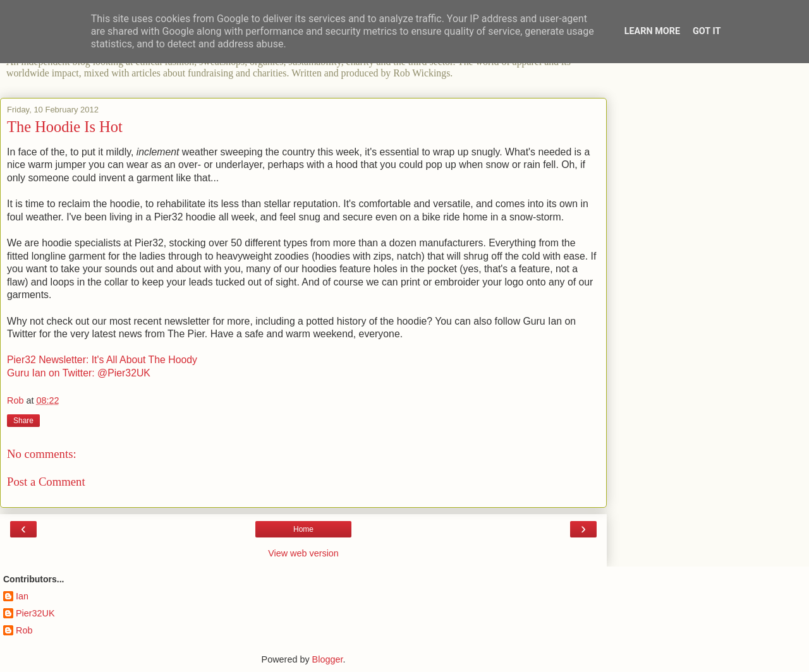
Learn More (652, 31)
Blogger (328, 659)
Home (303, 529)
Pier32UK (35, 613)
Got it (707, 31)
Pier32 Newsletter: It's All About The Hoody (102, 360)
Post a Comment (46, 482)
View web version (303, 553)
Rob (24, 630)
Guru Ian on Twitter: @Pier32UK (79, 373)
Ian (22, 596)
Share (23, 421)
